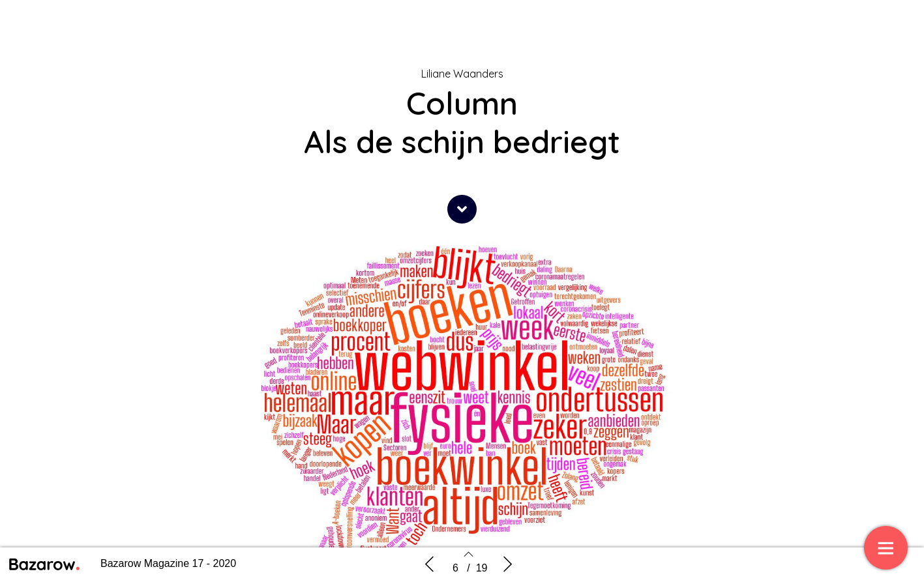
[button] (462, 209)
